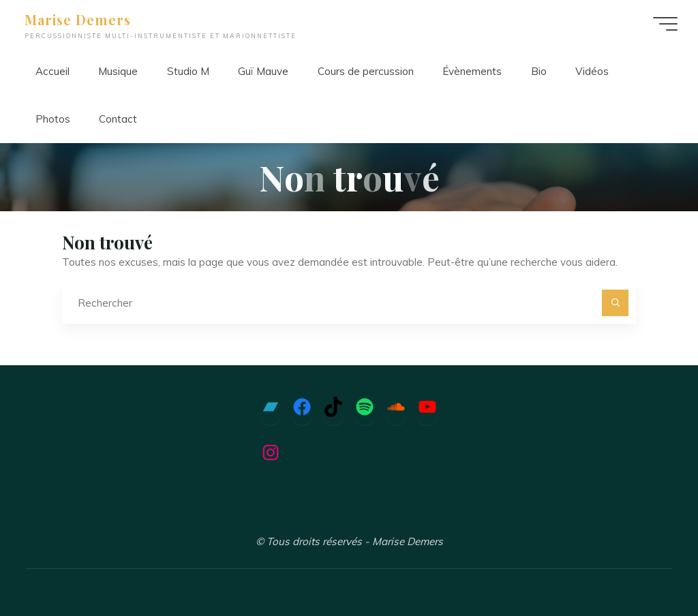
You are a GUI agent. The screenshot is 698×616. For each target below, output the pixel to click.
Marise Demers (78, 20)
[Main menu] (665, 24)
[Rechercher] (616, 303)
